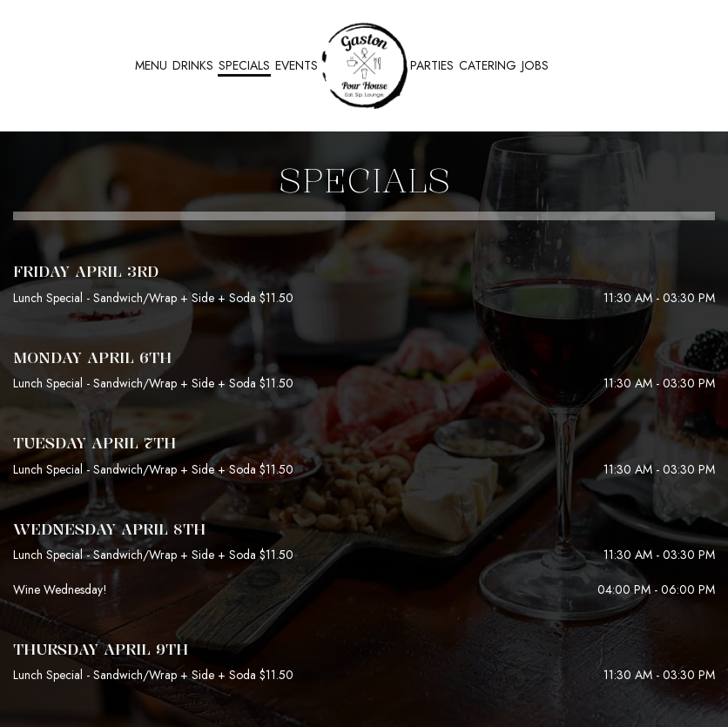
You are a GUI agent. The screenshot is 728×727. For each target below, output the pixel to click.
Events (297, 65)
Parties (432, 65)
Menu (151, 65)
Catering (488, 65)
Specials (244, 65)
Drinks (193, 65)
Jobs (535, 65)
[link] (364, 65)
